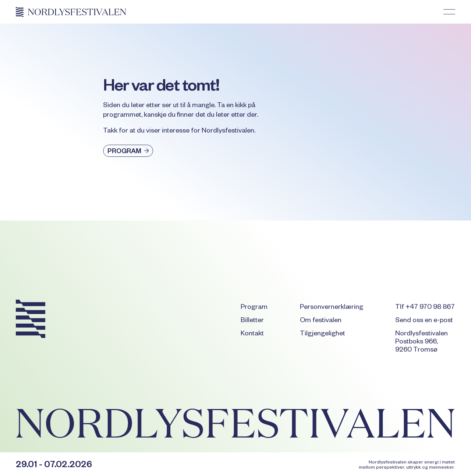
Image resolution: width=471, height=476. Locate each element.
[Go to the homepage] (31, 320)
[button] (449, 12)
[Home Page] (71, 12)
